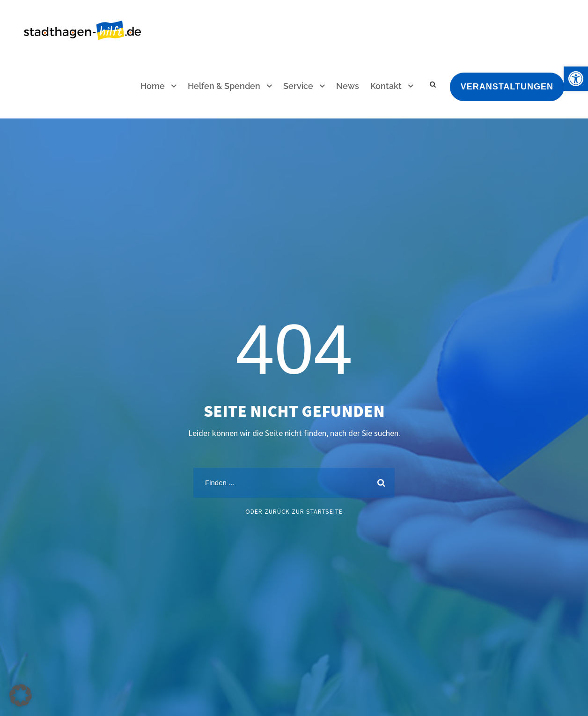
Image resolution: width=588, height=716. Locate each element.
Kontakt (386, 86)
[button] (576, 79)
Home (153, 86)
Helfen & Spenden (224, 86)
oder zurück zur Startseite (294, 511)
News (348, 86)
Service (298, 86)
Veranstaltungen (507, 87)
